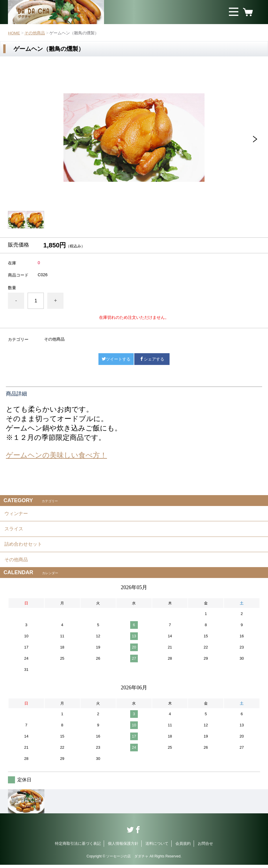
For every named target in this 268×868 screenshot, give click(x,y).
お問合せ (205, 847)
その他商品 (35, 33)
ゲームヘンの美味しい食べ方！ (56, 455)
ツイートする (116, 359)
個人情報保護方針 (123, 847)
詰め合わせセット (23, 546)
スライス (14, 530)
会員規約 (183, 847)
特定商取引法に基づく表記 (78, 847)
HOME (14, 33)
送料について (157, 847)
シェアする (152, 359)
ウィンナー (16, 514)
